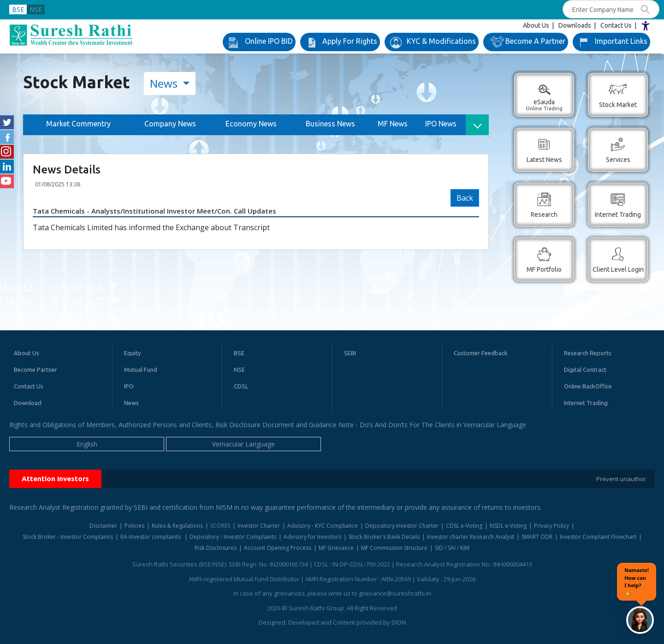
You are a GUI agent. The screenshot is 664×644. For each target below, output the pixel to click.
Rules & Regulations (177, 526)
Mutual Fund (141, 370)
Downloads (575, 25)
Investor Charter (259, 526)
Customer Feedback (481, 353)
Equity (132, 353)
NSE (36, 9)
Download (28, 403)
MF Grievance (336, 548)
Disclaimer (103, 526)
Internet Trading (586, 403)
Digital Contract (585, 370)
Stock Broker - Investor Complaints (68, 537)
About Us (536, 25)
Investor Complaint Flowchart (598, 537)
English (87, 444)
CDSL (241, 386)
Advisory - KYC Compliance (323, 526)
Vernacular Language (243, 444)
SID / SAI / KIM (452, 548)
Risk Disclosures (216, 548)
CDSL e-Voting (464, 526)
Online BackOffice (588, 386)
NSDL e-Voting (508, 526)
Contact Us (616, 25)
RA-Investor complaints (151, 537)
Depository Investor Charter (402, 526)
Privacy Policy (551, 526)
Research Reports (588, 353)
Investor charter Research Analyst (471, 537)
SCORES (220, 526)
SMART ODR (537, 537)
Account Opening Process (278, 548)
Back (465, 198)
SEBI (350, 353)
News (165, 83)
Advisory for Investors (312, 537)
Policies (134, 526)
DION (399, 622)
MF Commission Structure (394, 548)
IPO (129, 386)
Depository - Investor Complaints (233, 537)
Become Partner (36, 370)
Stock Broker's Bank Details (384, 537)
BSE (18, 9)
